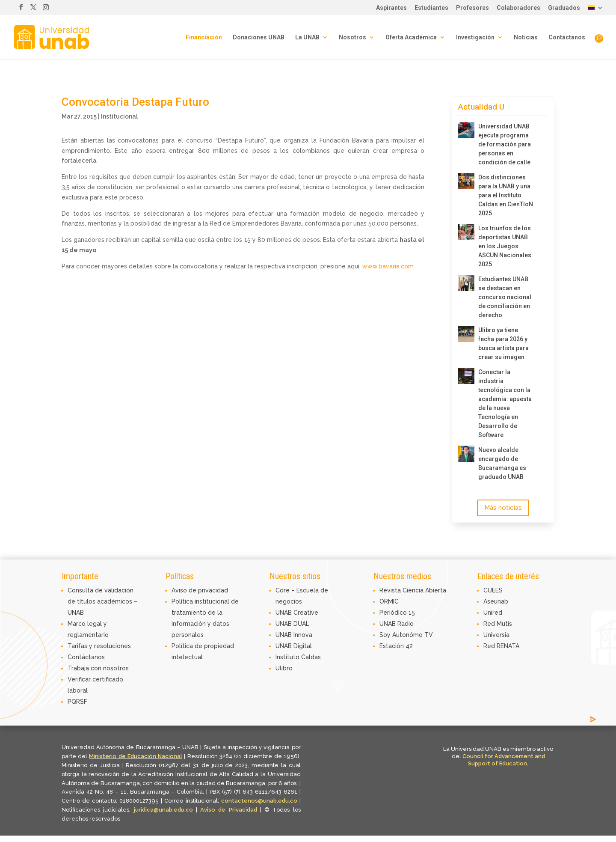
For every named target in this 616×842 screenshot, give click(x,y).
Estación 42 (396, 646)
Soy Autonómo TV (406, 635)
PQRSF (77, 702)
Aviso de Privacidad (230, 810)
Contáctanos (567, 37)
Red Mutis (498, 624)
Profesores (472, 8)
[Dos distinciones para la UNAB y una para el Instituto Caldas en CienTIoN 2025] (466, 181)
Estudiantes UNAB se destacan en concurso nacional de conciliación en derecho (505, 297)
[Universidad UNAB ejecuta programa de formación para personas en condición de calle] (466, 130)
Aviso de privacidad (200, 590)
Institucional (119, 116)
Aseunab (496, 601)
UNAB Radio (397, 624)
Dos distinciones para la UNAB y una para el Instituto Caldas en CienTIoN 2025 (506, 195)
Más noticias (503, 508)
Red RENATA (501, 646)
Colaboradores (518, 8)
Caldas (311, 657)
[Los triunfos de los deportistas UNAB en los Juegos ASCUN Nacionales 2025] (466, 232)
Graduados (564, 8)
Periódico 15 (397, 613)
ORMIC (389, 601)
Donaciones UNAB (259, 37)
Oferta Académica (411, 37)
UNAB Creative (297, 613)
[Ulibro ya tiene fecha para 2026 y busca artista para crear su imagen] (466, 334)
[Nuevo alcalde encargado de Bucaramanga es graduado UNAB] (466, 454)
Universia (496, 635)
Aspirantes (391, 8)
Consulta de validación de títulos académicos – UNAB (102, 601)
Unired (493, 613)
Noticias (526, 37)
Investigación (475, 37)
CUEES (493, 590)
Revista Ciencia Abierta (413, 590)
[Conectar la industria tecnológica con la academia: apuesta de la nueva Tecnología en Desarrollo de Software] (466, 376)
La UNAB (307, 37)
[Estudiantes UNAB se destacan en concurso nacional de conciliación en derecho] (466, 283)
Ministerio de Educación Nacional (136, 756)
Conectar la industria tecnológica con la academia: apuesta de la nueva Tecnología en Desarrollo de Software (505, 403)
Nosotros (352, 37)
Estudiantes (431, 8)
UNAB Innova (294, 635)
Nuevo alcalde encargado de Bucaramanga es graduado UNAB (502, 463)
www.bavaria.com (388, 266)
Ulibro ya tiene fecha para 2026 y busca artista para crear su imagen (503, 344)
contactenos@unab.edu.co (259, 801)
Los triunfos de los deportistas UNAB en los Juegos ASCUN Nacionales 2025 (505, 246)
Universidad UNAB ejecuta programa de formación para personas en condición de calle (505, 144)
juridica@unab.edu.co (163, 810)
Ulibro (284, 668)
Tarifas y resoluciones (99, 646)
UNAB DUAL (292, 624)
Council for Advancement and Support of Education (504, 760)
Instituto (288, 657)
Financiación (204, 37)
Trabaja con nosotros (98, 668)
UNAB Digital (294, 646)
